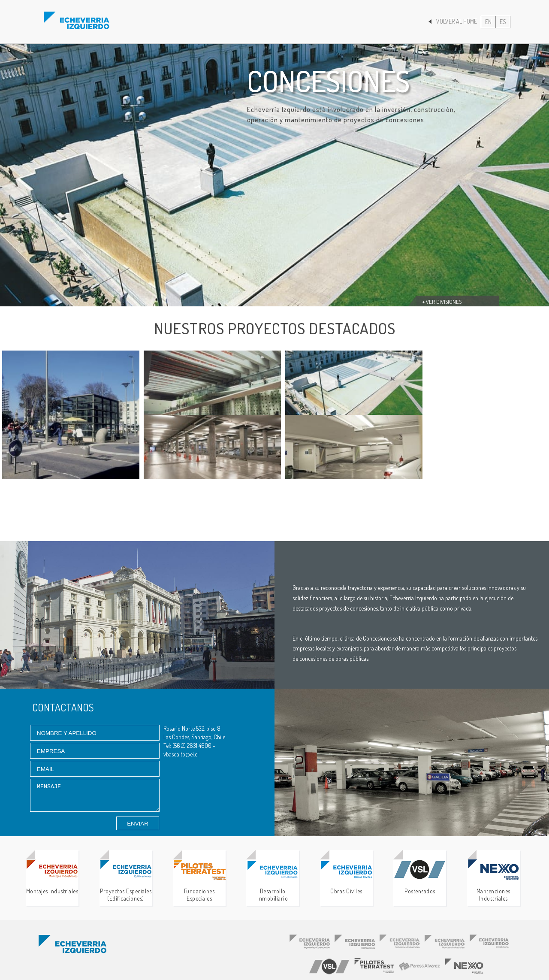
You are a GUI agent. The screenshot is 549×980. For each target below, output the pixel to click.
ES (503, 22)
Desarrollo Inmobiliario (273, 881)
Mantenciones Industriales (493, 881)
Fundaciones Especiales (199, 881)
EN (488, 22)
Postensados (420, 877)
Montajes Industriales (52, 877)
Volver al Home (453, 21)
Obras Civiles (346, 877)
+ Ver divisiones (442, 302)
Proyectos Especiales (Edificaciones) (126, 881)
